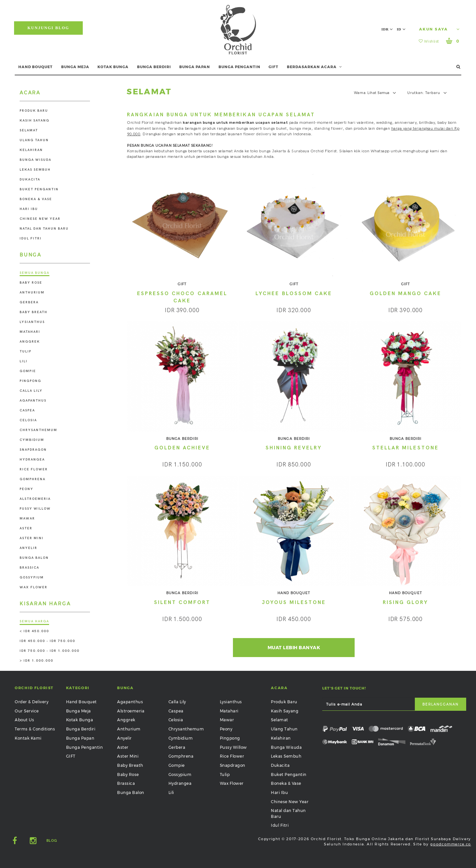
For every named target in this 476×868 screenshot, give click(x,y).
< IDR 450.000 (34, 631)
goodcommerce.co (451, 844)
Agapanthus (33, 401)
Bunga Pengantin (85, 747)
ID (401, 29)
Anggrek (30, 342)
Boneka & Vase (36, 199)
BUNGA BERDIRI (154, 67)
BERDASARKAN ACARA (315, 67)
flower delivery (257, 134)
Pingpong (30, 381)
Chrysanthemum (38, 430)
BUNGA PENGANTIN (239, 67)
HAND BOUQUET (35, 67)
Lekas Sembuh (35, 170)
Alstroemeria (35, 499)
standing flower (329, 129)
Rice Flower (34, 469)
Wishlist (429, 41)
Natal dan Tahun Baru (44, 229)
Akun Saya (439, 29)
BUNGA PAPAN (195, 67)
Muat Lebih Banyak (294, 648)
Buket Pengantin (39, 189)
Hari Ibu (29, 209)
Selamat (29, 130)
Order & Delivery (32, 702)
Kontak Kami (28, 738)
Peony (26, 489)
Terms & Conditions (35, 729)
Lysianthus (32, 322)
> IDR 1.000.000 (36, 661)
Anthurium (32, 292)
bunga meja (300, 129)
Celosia (28, 420)
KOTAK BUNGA (113, 67)
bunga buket (275, 129)
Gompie (28, 371)
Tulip (26, 351)
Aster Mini (32, 538)
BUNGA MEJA (75, 67)
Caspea (27, 410)
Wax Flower (34, 587)
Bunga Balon (34, 558)
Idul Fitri (31, 238)
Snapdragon (33, 450)
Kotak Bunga (80, 720)
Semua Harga (34, 621)
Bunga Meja (79, 711)
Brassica (29, 568)
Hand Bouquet (81, 702)
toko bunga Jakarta (268, 151)
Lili (24, 361)
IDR (387, 29)
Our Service (27, 711)
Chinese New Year (40, 219)
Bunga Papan (80, 738)
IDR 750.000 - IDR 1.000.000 (50, 651)
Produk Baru (34, 111)
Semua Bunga (35, 273)
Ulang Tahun (34, 140)
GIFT (273, 67)
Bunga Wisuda (35, 160)
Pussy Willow (35, 509)
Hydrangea (32, 460)
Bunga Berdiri (81, 729)
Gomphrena (33, 479)
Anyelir (28, 548)
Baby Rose (31, 283)
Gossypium (32, 577)
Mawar (27, 519)
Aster (26, 528)
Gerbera (29, 302)
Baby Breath (34, 312)
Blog (52, 841)
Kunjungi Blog (48, 28)
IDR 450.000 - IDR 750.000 (47, 641)
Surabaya (300, 151)
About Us (24, 720)
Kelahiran (31, 150)
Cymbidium (32, 440)
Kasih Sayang (35, 121)
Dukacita (30, 179)
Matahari (30, 332)
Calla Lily (31, 391)
